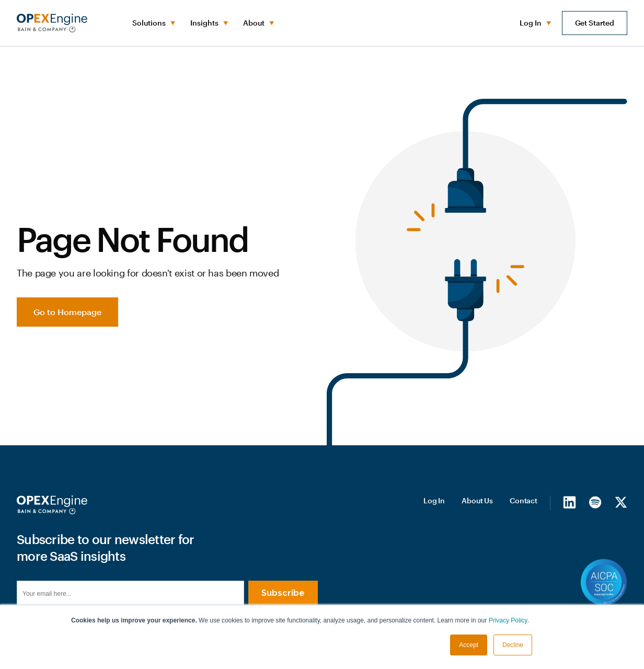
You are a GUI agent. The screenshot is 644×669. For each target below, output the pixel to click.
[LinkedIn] (570, 502)
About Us (477, 500)
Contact (524, 500)
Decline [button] (513, 645)
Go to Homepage (67, 312)
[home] (52, 23)
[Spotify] (595, 502)
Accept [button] (469, 645)
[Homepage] (52, 505)
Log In (434, 500)
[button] (153, 23)
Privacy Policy (508, 620)
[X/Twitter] (621, 502)
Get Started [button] (595, 23)
